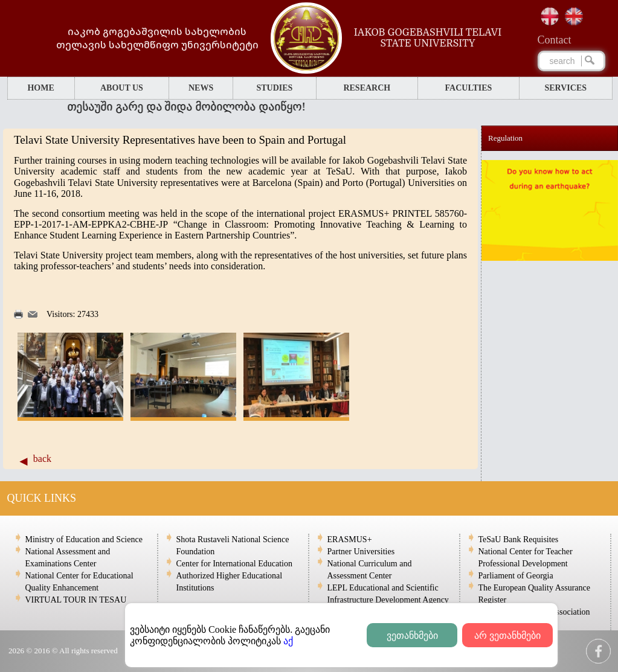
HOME (40, 88)
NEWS (201, 88)
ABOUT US (122, 88)
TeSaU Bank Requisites (519, 539)
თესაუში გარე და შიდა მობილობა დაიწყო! (194, 107)
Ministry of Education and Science (84, 539)
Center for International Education (234, 564)
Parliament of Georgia (516, 576)
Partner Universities (361, 552)
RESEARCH (367, 88)
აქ (288, 641)
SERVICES (566, 88)
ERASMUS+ (350, 539)
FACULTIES (469, 88)
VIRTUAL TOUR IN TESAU (76, 600)
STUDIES (274, 88)
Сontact (555, 40)
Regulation (505, 138)
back (42, 459)
